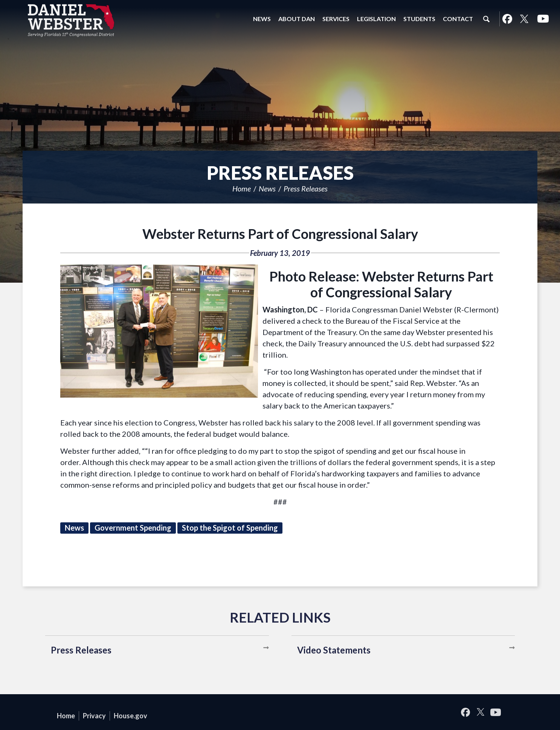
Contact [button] (458, 19)
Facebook (507, 19)
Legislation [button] (376, 19)
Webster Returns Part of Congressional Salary (280, 234)
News (267, 188)
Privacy (94, 716)
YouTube (543, 19)
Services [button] (336, 19)
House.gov (130, 716)
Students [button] (419, 19)
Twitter (524, 19)
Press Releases (306, 188)
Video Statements (334, 650)
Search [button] (486, 19)
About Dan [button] (297, 19)
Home (242, 188)
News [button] (262, 19)
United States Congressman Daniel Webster (72, 20)
